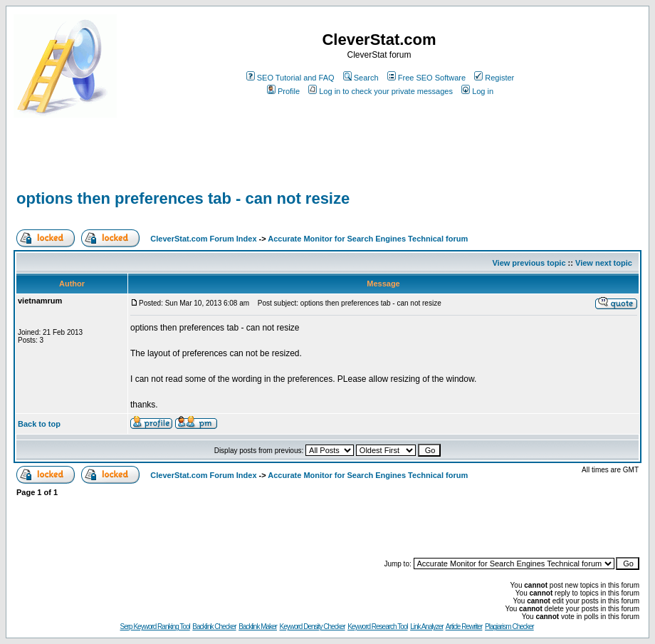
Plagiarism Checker (509, 627)
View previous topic (529, 263)
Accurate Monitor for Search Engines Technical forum (368, 239)
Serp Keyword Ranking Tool (155, 627)
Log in (477, 91)
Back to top (39, 424)
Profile (283, 91)
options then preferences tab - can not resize (183, 198)
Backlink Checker (214, 627)
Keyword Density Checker (313, 627)
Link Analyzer (426, 627)
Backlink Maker (258, 627)
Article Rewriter (464, 627)
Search (361, 78)
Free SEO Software (426, 78)
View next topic (604, 263)
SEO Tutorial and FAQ (290, 78)
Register (494, 78)
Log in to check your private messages (381, 91)
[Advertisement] (180, 165)
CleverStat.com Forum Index (203, 239)
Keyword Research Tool (377, 627)
